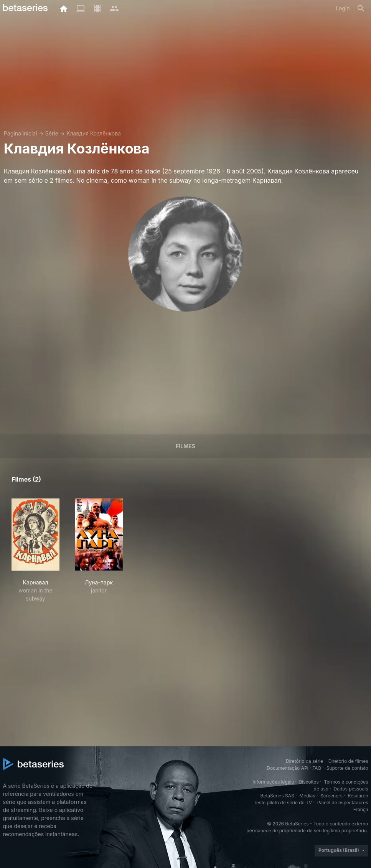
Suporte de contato (347, 768)
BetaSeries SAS (277, 796)
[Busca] (361, 8)
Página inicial (21, 133)
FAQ (317, 768)
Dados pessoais (351, 789)
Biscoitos (309, 782)
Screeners (331, 796)
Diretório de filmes (348, 761)
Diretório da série (304, 761)
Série (52, 133)
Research (358, 796)
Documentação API (288, 768)
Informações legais (273, 782)
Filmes (185, 446)
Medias (307, 796)
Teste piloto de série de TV (283, 803)
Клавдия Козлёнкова (94, 133)
